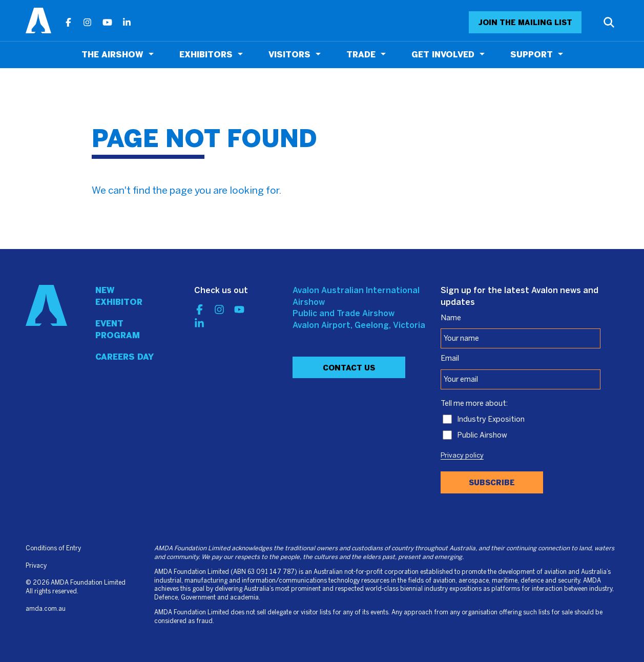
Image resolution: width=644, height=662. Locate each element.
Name (451, 318)
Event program (118, 329)
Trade (361, 55)
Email (450, 359)
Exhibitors (206, 55)
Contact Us (349, 368)
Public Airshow (482, 436)
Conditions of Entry (53, 549)
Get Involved (443, 55)
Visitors (289, 55)
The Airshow (112, 55)
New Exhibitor (119, 296)
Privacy (36, 566)
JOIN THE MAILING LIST (525, 23)
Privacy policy (462, 456)
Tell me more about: (474, 404)
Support (532, 55)
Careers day (124, 357)
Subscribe (492, 483)
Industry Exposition (491, 420)
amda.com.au (46, 609)
